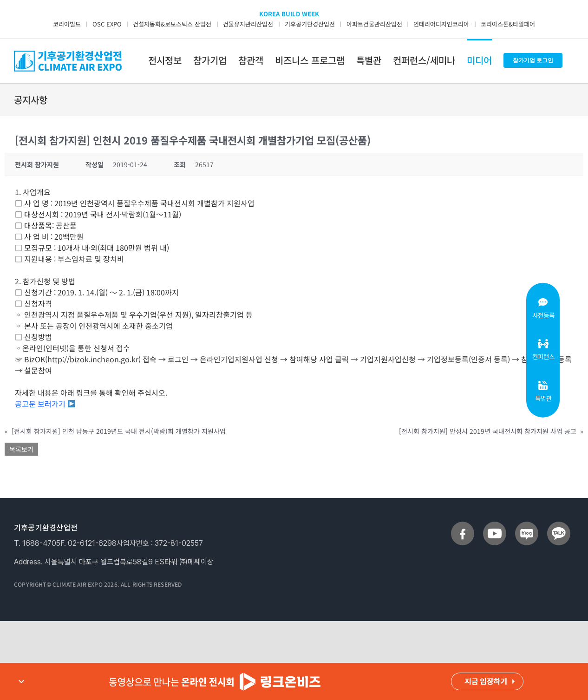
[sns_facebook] (463, 525)
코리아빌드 (67, 24)
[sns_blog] (527, 525)
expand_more (21, 681)
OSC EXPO (107, 24)
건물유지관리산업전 (248, 24)
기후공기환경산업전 (310, 24)
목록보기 (21, 449)
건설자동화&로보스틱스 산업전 (172, 24)
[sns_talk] (559, 525)
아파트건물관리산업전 (374, 24)
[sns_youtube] (495, 525)
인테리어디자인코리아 (441, 24)
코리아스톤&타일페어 (508, 24)
